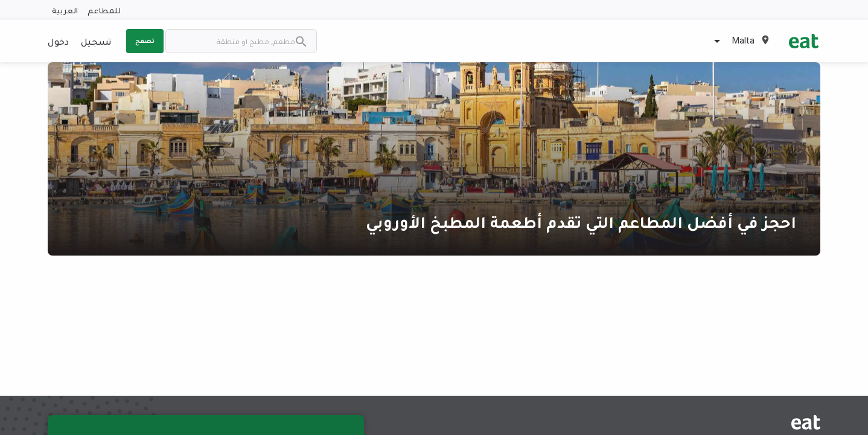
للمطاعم (104, 10)
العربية (65, 10)
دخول (58, 41)
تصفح (145, 40)
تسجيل (96, 41)
